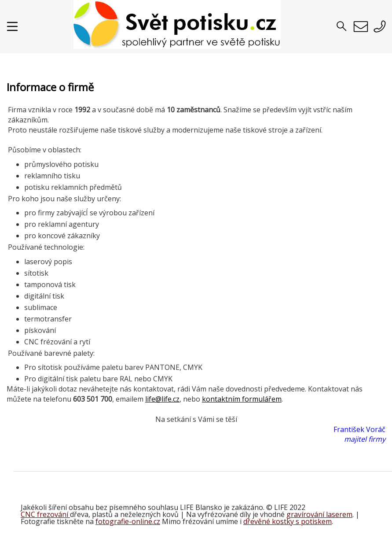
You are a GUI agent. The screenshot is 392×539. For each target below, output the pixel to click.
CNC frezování (45, 514)
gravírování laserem (319, 514)
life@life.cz (162, 399)
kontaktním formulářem (242, 399)
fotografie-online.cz (128, 521)
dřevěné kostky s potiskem (288, 521)
